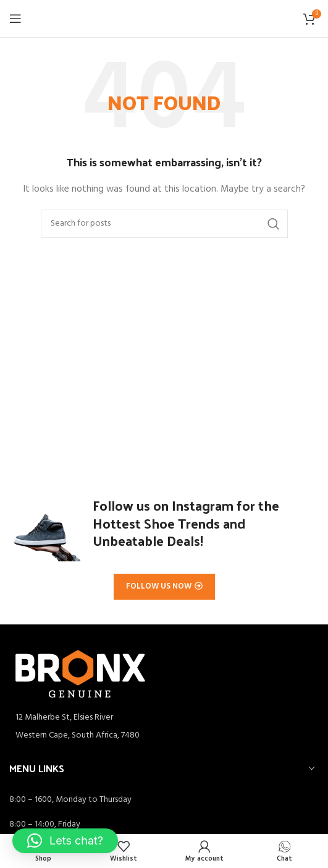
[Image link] (80, 674)
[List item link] (164, 736)
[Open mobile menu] (15, 19)
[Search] (164, 224)
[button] (65, 841)
